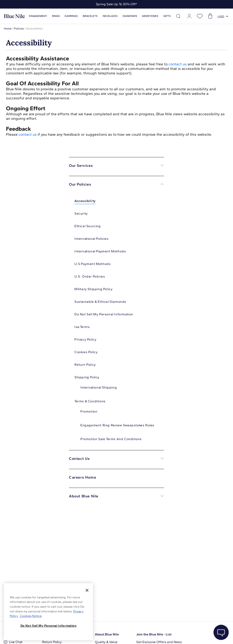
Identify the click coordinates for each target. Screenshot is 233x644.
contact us (178, 64)
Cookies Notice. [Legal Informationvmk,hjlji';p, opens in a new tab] (31, 616)
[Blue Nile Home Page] (15, 16)
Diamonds (130, 16)
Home (8, 29)
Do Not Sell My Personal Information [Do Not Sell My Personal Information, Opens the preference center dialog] (49, 626)
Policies (19, 29)
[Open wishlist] (200, 16)
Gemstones (150, 16)
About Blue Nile (107, 634)
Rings (56, 16)
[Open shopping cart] (210, 16)
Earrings (71, 16)
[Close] (87, 590)
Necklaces (110, 16)
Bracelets (90, 16)
